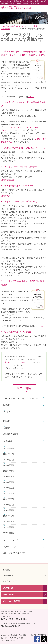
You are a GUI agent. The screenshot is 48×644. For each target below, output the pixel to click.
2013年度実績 (9, 516)
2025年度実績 (9, 448)
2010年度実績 (9, 533)
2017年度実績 (9, 493)
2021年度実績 (9, 471)
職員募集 (6, 570)
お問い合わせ (8, 576)
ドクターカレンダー (11, 540)
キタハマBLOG (8, 595)
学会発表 (7, 412)
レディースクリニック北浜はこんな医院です (21, 399)
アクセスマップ (10, 547)
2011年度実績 (9, 527)
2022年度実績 (9, 465)
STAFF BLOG (8, 588)
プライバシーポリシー (12, 581)
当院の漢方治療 (8, 180)
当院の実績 (6, 196)
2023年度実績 (9, 460)
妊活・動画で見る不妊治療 (14, 553)
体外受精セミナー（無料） (15, 362)
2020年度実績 (9, 477)
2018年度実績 (9, 488)
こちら (31, 97)
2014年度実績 (9, 510)
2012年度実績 (9, 522)
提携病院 (7, 428)
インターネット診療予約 (12, 601)
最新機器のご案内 (10, 434)
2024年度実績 (9, 454)
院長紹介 (7, 405)
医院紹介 (7, 421)
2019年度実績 (9, 482)
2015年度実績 (9, 505)
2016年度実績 (9, 499)
